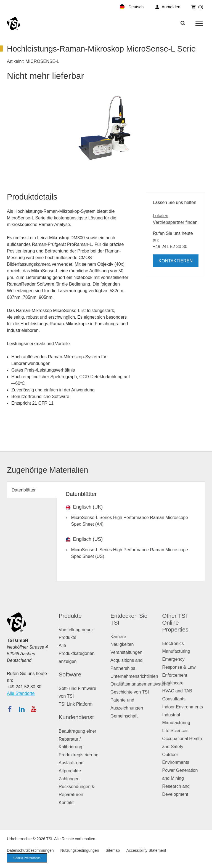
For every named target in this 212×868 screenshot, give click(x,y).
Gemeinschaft (124, 716)
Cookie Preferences (27, 858)
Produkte (70, 616)
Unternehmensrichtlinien (134, 676)
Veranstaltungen (126, 652)
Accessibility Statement (146, 850)
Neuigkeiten (122, 644)
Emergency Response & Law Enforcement (179, 667)
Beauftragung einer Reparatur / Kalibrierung (78, 739)
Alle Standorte (21, 693)
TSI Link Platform (76, 704)
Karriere (118, 637)
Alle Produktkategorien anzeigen (77, 653)
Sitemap (113, 850)
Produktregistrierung (79, 755)
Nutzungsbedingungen (80, 850)
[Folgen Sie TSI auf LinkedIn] (22, 709)
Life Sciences (175, 731)
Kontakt (66, 803)
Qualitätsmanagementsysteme (140, 684)
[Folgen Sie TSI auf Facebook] (10, 709)
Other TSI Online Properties (175, 623)
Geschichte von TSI (130, 692)
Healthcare (173, 683)
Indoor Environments (183, 707)
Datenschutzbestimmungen (30, 850)
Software (70, 674)
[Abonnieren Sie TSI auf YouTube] (33, 709)
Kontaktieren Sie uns (176, 263)
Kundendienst (76, 717)
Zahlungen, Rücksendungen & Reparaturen (77, 787)
